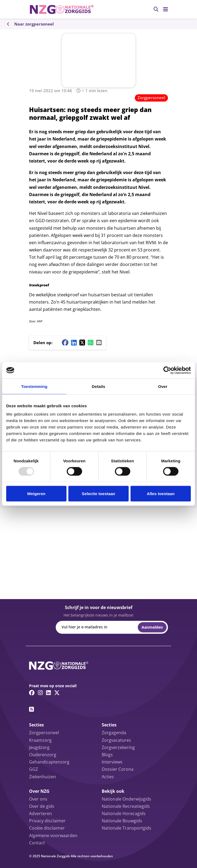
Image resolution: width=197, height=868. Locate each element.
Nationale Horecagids (124, 813)
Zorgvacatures (116, 740)
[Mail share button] (99, 343)
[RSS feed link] (31, 709)
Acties (108, 777)
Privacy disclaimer (47, 821)
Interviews (112, 762)
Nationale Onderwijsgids (126, 799)
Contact (37, 843)
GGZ (34, 769)
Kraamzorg (40, 740)
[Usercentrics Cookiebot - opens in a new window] (167, 370)
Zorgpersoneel (151, 98)
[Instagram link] (40, 693)
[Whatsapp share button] (91, 343)
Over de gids (42, 806)
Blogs (107, 755)
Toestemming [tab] (34, 386)
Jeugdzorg (39, 747)
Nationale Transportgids (126, 828)
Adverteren (41, 813)
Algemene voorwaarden (53, 835)
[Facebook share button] (65, 343)
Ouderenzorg (43, 755)
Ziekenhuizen (43, 777)
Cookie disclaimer (47, 828)
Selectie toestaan (99, 494)
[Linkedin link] (48, 693)
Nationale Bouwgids (122, 821)
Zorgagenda (114, 733)
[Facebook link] (32, 693)
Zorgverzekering (118, 747)
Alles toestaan (161, 494)
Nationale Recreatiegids (126, 806)
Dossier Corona (118, 769)
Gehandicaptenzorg (49, 762)
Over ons (38, 799)
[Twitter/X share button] (82, 343)
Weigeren (36, 494)
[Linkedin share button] (74, 343)
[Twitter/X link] (57, 693)
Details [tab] (99, 386)
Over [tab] (163, 386)
